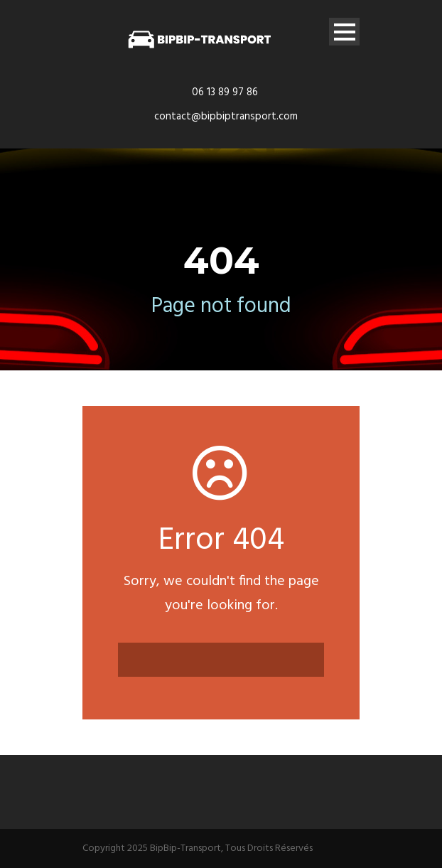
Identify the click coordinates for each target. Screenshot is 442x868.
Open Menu (344, 32)
